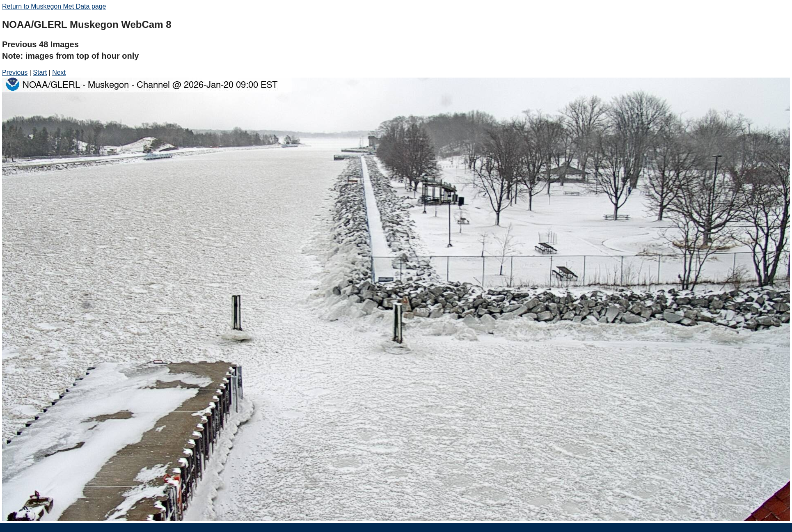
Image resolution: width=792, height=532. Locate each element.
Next (59, 72)
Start (40, 72)
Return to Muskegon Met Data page (54, 6)
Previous (15, 72)
